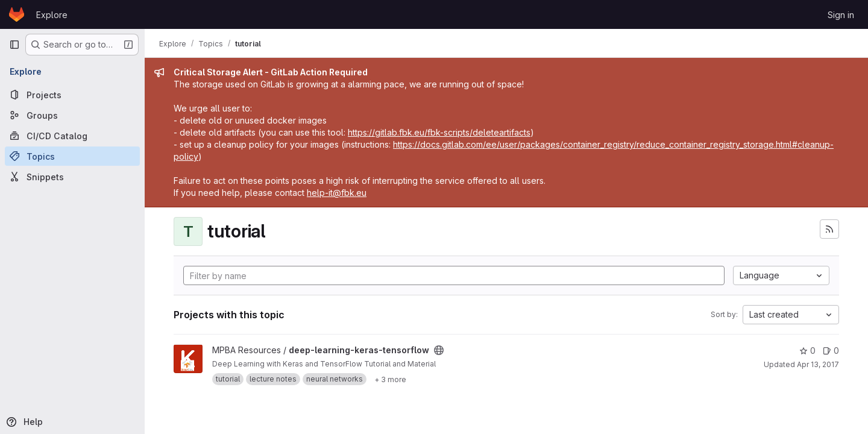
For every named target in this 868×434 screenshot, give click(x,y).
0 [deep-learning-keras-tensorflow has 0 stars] (807, 351)
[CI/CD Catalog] (72, 136)
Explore (52, 15)
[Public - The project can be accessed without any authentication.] (439, 350)
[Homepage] (17, 14)
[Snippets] (72, 177)
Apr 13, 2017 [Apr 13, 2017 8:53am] (818, 364)
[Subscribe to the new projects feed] (829, 229)
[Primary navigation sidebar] (14, 45)
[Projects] (72, 95)
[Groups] (72, 115)
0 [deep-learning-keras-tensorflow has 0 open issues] (831, 351)
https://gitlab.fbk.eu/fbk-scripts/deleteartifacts (439, 132)
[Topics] (72, 156)
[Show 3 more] (390, 379)
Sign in (841, 15)
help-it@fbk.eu (337, 193)
